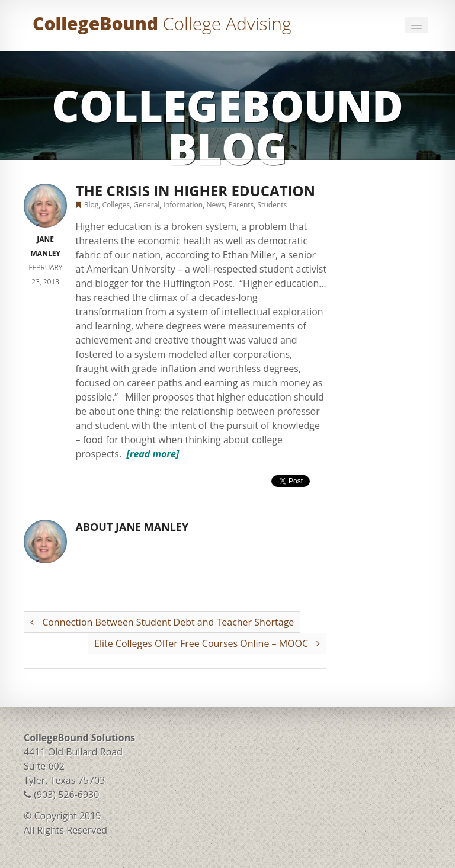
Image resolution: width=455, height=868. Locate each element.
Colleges (116, 205)
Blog (92, 205)
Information (183, 205)
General (146, 205)
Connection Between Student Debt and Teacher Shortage (162, 622)
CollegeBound (162, 23)
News (215, 205)
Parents (241, 205)
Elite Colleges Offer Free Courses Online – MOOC (207, 643)
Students (273, 205)
